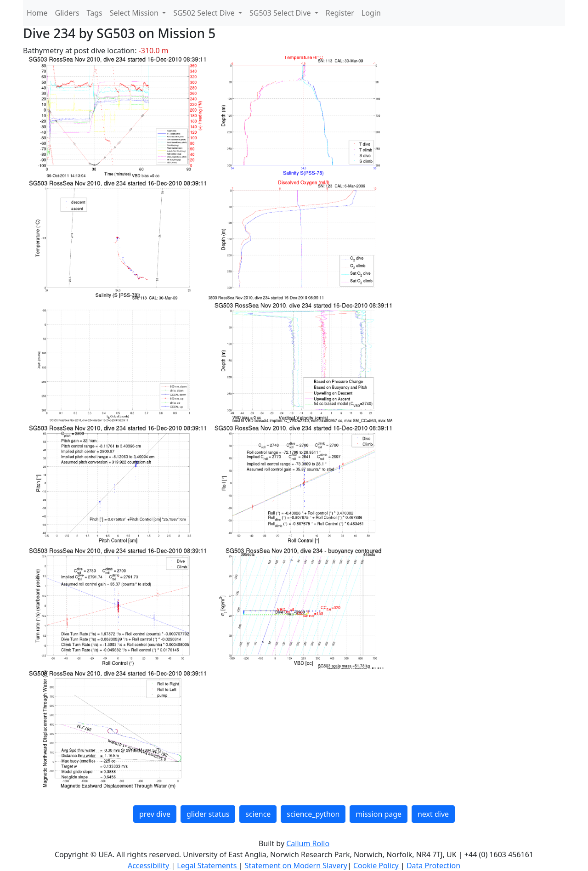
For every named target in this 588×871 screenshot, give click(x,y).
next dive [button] (433, 814)
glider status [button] (208, 814)
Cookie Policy (377, 865)
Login (371, 13)
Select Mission (135, 13)
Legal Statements (208, 865)
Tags (95, 13)
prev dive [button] (155, 814)
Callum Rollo (308, 843)
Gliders (67, 13)
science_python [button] (313, 814)
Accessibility (149, 865)
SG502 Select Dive (205, 13)
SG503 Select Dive (281, 13)
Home (37, 13)
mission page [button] (379, 814)
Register (340, 13)
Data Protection (433, 865)
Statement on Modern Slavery (296, 865)
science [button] (258, 814)
